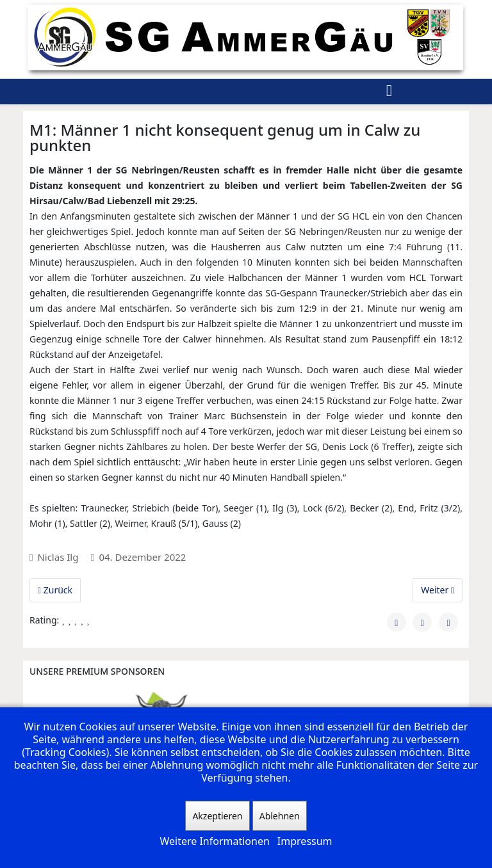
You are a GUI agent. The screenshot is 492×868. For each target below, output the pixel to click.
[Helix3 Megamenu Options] (389, 92)
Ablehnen (280, 816)
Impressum (305, 841)
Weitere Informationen (214, 841)
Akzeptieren (217, 816)
